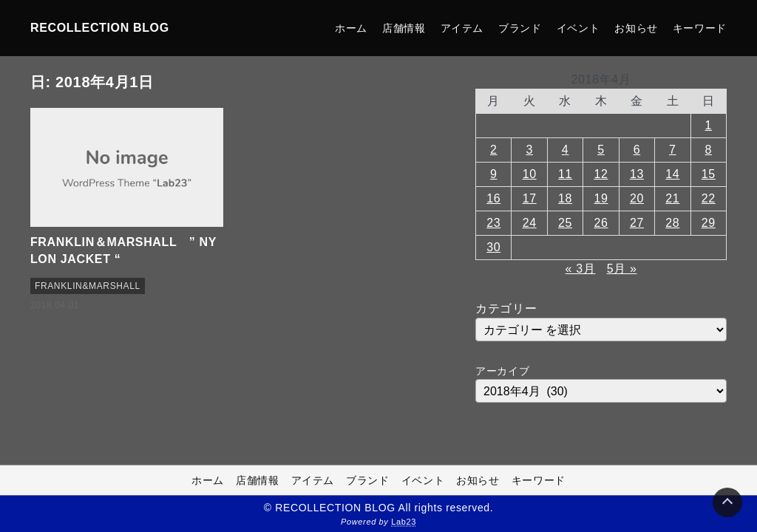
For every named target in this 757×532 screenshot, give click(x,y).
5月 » (622, 269)
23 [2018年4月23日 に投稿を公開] (493, 223)
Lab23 (404, 522)
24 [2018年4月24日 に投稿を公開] (530, 223)
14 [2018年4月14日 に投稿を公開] (672, 174)
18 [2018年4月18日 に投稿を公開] (565, 198)
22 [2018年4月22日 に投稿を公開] (709, 198)
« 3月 (581, 269)
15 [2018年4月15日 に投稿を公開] (709, 174)
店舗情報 (404, 28)
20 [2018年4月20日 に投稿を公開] (637, 198)
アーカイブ (502, 371)
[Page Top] (727, 502)
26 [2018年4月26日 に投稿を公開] (601, 223)
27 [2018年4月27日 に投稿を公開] (637, 223)
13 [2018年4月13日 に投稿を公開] (637, 174)
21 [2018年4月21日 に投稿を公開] (672, 198)
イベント (578, 28)
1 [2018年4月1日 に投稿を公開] (709, 125)
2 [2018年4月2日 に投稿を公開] (494, 150)
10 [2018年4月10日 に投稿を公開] (530, 174)
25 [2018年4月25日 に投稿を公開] (565, 223)
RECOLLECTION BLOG (100, 28)
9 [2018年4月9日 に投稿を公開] (494, 174)
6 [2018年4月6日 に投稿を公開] (637, 150)
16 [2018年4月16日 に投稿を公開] (493, 198)
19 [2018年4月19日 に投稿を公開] (601, 198)
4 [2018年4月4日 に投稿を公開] (566, 150)
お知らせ (636, 28)
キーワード (700, 28)
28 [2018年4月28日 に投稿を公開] (672, 223)
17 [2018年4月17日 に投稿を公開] (530, 198)
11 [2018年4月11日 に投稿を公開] (565, 174)
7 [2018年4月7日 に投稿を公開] (673, 150)
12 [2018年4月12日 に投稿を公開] (601, 174)
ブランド (520, 28)
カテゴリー (506, 308)
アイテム (462, 28)
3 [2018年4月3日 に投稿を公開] (529, 150)
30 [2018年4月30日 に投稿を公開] (493, 247)
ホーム (351, 28)
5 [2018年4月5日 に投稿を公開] (601, 150)
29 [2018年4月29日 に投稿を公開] (709, 223)
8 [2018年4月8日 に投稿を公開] (709, 150)
